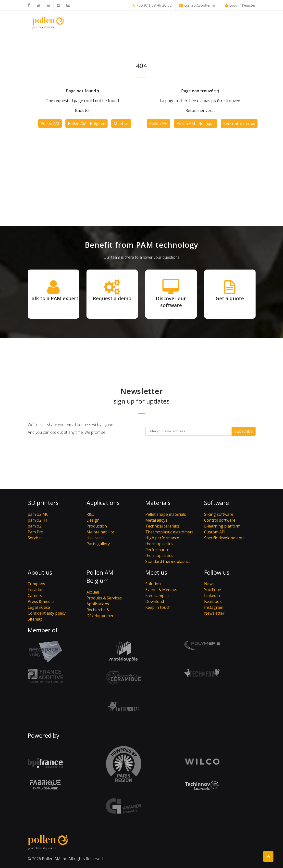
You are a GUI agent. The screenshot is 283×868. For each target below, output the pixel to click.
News (209, 584)
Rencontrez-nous (239, 123)
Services (35, 538)
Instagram (214, 607)
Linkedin (212, 596)
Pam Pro (36, 532)
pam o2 (35, 526)
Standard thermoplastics (168, 561)
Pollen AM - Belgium (86, 123)
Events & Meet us (161, 590)
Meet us (121, 123)
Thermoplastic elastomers (169, 532)
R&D (91, 514)
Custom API (215, 532)
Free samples (157, 596)
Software (216, 503)
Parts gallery (98, 544)
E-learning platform (222, 526)
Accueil (93, 592)
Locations (37, 590)
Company (36, 584)
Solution (153, 584)
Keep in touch (158, 607)
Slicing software (219, 514)
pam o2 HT (38, 520)
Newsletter (214, 613)
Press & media (41, 601)
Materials (158, 503)
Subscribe (244, 431)
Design (93, 520)
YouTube (213, 590)
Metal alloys (156, 520)
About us (40, 572)
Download (155, 601)
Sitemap (35, 619)
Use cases (96, 538)
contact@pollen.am (201, 5)
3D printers (43, 503)
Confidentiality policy (47, 613)
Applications (103, 503)
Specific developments (224, 538)
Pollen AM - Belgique (196, 123)
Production (97, 526)
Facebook (213, 601)
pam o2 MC (38, 514)
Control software (220, 520)
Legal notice (39, 607)
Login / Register (242, 5)
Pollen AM (50, 123)
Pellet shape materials (166, 514)
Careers (35, 596)
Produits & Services (104, 598)
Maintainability (100, 532)
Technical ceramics (162, 526)
